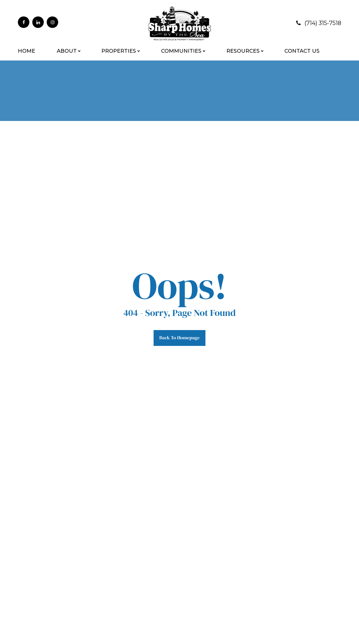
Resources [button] (243, 51)
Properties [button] (119, 51)
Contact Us (302, 51)
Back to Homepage (179, 337)
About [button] (67, 51)
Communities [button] (181, 51)
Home (27, 51)
